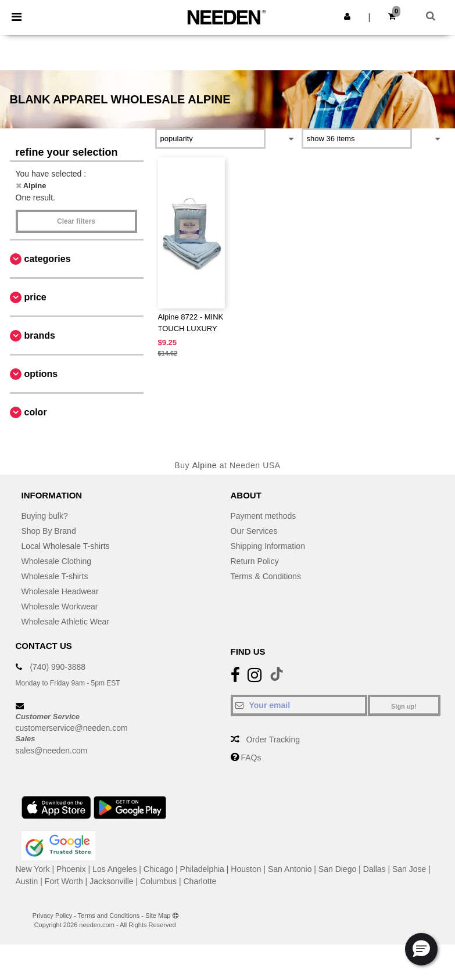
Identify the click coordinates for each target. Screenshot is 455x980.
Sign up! (404, 706)
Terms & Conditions (266, 576)
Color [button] (36, 412)
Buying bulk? (45, 516)
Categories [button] (48, 259)
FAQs (251, 758)
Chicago (158, 869)
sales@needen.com (52, 751)
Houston (246, 869)
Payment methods (264, 516)
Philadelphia (202, 869)
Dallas (375, 869)
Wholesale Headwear (60, 591)
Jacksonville (111, 881)
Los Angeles (114, 869)
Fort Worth (64, 881)
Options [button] (41, 374)
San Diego (337, 869)
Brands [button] (40, 335)
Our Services (254, 531)
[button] (347, 16)
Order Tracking (273, 740)
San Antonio (290, 869)
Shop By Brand (49, 531)
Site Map (158, 916)
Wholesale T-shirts (55, 576)
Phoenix (71, 869)
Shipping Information (268, 546)
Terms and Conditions (109, 916)
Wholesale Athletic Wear (65, 622)
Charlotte (200, 881)
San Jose (409, 869)
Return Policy (255, 561)
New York (33, 869)
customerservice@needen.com (72, 728)
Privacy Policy (52, 916)
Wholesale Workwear (60, 606)
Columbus (158, 881)
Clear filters (76, 221)
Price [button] (35, 297)
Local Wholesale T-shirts (66, 546)
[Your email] (299, 705)
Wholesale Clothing (57, 561)
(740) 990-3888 (58, 667)
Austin (27, 881)
